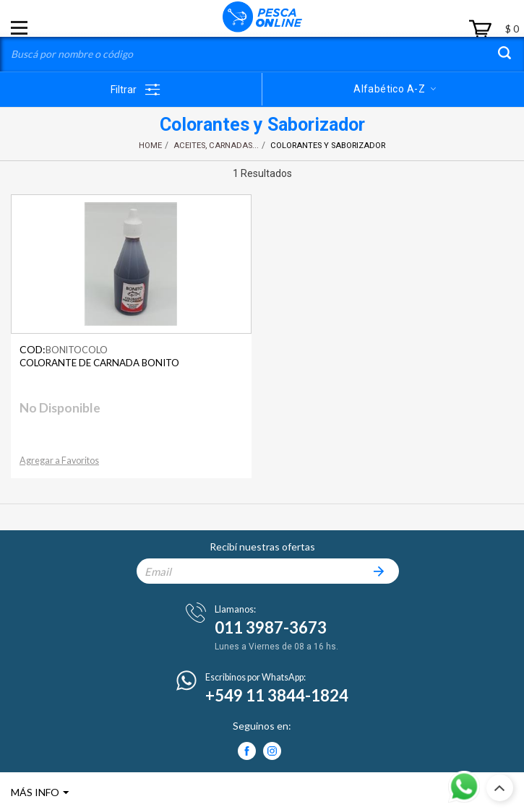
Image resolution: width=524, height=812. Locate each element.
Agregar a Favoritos (59, 461)
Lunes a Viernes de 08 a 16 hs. (276, 647)
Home (150, 146)
